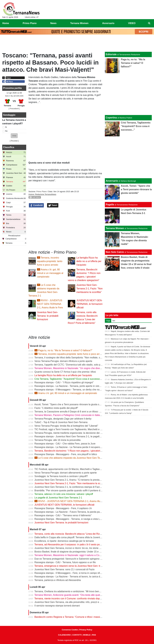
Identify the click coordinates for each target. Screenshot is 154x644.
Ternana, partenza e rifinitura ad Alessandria (58, 580)
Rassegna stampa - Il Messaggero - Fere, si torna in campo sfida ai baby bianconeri (78, 573)
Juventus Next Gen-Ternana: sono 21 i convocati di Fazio (65, 569)
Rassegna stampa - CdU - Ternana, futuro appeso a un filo (65, 562)
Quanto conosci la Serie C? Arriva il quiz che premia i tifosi (65, 372)
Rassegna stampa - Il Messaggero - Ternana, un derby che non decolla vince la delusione (82, 390)
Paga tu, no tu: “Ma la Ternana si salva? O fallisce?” (63, 350)
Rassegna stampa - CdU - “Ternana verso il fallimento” (63, 515)
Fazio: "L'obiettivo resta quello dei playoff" (56, 408)
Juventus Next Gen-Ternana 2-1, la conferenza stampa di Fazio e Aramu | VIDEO (77, 487)
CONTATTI (77, 635)
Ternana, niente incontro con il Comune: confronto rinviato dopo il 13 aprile (73, 599)
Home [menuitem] (6, 23)
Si (6, 127)
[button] (14, 136)
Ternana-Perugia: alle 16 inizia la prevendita (57, 440)
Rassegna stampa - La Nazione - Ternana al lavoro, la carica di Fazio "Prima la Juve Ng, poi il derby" (87, 577)
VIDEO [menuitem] (132, 23)
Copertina (111, 118)
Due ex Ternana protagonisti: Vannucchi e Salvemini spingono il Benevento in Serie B (79, 559)
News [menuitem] (53, 23)
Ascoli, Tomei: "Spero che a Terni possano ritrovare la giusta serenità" (71, 404)
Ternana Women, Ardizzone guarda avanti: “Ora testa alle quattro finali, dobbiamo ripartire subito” (85, 595)
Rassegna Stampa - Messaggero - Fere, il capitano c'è (63, 508)
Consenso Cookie (70, 630)
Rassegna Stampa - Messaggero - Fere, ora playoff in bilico (66, 454)
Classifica (9, 147)
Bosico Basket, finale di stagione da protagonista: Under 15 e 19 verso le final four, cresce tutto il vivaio (88, 552)
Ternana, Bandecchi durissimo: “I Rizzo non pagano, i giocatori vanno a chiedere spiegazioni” (83, 451)
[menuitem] (149, 23)
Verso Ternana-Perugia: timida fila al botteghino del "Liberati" (66, 426)
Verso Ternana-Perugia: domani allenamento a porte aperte (66, 473)
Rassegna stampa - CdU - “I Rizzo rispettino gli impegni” (64, 382)
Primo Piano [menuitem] (30, 23)
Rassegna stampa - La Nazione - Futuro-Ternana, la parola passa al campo (74, 512)
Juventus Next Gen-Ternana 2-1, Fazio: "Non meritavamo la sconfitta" (90, 289)
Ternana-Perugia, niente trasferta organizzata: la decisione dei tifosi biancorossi (76, 433)
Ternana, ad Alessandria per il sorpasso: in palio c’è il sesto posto (69, 545)
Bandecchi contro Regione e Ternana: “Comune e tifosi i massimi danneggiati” (75, 617)
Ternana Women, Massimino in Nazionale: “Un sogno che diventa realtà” (72, 368)
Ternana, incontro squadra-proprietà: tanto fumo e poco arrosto (50, 261)
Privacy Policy (86, 630)
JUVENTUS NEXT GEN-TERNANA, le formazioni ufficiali (89, 304)
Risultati (14, 141)
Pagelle (110, 205)
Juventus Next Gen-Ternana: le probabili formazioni (48, 316)
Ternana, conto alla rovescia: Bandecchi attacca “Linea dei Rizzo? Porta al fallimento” (79, 534)
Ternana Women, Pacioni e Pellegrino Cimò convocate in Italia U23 (70, 415)
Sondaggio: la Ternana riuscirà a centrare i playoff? (61, 476)
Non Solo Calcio (115, 252)
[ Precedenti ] (14, 109)
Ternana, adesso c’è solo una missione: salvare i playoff (64, 494)
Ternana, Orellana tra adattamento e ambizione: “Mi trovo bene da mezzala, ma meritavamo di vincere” (88, 591)
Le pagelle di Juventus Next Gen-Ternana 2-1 (58, 498)
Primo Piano (41, 191)
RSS (94, 635)
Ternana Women (115, 228)
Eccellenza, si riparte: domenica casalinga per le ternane (64, 541)
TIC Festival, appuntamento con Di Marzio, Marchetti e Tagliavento (69, 469)
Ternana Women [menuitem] (79, 23)
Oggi (108, 321)
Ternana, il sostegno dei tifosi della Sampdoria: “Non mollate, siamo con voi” (74, 358)
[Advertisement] (77, 44)
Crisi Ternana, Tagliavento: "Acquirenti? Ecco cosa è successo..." (69, 379)
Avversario (112, 181)
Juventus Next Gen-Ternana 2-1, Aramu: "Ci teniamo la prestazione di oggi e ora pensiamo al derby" (87, 480)
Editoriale (111, 54)
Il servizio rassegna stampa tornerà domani (57, 606)
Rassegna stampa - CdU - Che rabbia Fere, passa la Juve (65, 444)
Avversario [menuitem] (108, 23)
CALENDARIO (64, 635)
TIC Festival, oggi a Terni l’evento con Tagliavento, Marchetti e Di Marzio (72, 429)
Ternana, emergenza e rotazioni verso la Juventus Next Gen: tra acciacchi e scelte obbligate (83, 566)
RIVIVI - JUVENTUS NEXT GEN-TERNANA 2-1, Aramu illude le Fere (50, 304)
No (6, 131)
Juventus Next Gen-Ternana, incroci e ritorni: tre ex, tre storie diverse (71, 548)
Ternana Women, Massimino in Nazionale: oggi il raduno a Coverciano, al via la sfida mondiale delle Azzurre (91, 555)
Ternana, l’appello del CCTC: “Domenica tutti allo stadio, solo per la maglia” (74, 365)
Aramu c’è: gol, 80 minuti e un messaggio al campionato (50, 273)
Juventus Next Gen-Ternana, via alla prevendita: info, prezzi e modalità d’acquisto (77, 602)
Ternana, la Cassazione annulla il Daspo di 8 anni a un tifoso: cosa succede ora (76, 412)
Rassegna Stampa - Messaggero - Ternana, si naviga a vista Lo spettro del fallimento (79, 519)
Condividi (36, 205)
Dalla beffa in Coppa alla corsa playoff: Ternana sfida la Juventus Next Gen (74, 537)
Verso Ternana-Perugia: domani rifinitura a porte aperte (63, 361)
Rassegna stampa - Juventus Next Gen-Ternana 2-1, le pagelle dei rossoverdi (75, 436)
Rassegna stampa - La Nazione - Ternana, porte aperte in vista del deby (72, 386)
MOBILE (87, 635)
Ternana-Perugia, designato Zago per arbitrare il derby (63, 419)
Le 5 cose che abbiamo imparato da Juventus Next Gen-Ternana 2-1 (72, 458)
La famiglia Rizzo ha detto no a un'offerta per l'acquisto (89, 261)
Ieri (114, 321)
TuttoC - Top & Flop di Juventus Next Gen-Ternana (61, 422)
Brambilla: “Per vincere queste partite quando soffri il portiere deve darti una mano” (78, 490)
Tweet (53, 205)
